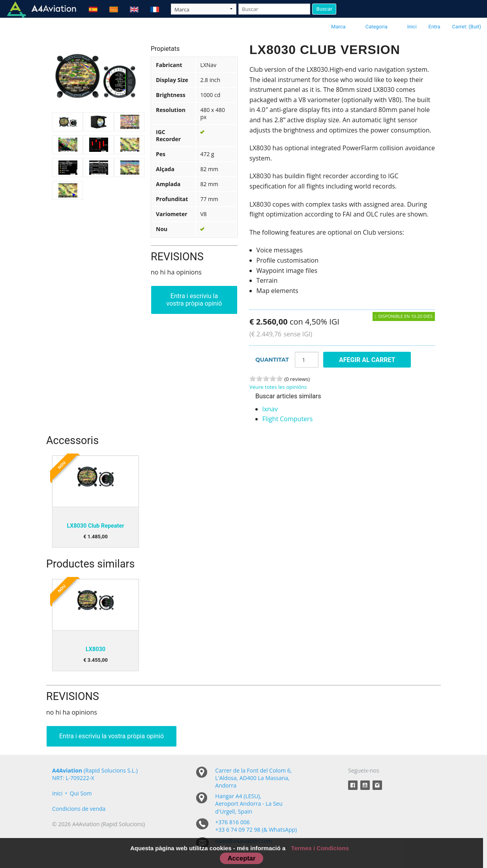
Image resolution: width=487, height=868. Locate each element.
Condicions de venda (79, 809)
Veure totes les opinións (278, 387)
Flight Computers (288, 419)
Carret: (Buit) (467, 27)
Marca (338, 27)
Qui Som (81, 793)
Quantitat (272, 360)
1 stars (253, 379)
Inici (412, 27)
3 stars (266, 379)
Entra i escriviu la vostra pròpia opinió (194, 300)
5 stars (279, 379)
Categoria (376, 27)
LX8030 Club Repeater (96, 526)
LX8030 (96, 649)
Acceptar (242, 858)
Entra (435, 27)
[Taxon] (204, 9)
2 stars (259, 379)
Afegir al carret (367, 360)
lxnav (270, 409)
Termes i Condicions (320, 848)
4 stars (273, 379)
